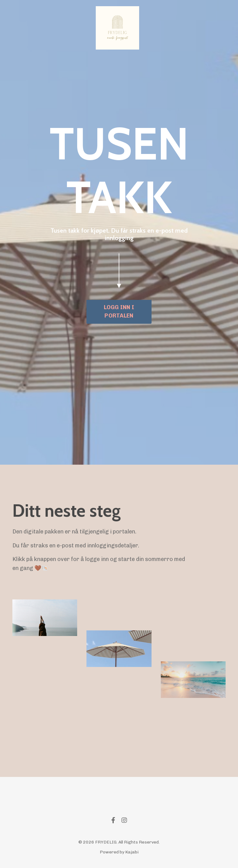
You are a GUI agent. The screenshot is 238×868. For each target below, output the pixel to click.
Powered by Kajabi (119, 852)
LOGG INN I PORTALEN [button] (119, 311)
